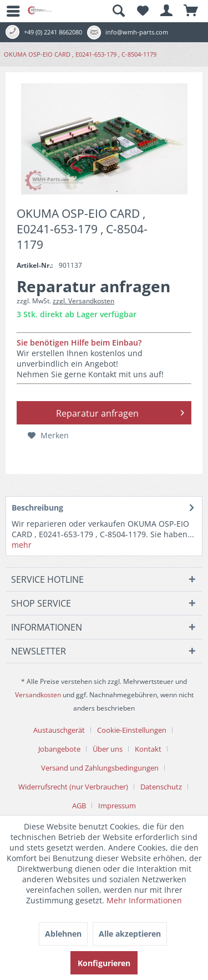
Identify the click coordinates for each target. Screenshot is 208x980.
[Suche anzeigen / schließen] (118, 11)
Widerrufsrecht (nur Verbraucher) (73, 787)
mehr (22, 545)
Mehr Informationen (144, 900)
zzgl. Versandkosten (83, 301)
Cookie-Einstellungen (132, 730)
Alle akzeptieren (130, 934)
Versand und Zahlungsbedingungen (100, 768)
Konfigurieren (104, 963)
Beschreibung (37, 507)
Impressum (117, 806)
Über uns (108, 749)
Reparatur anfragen (120, 412)
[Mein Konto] (167, 11)
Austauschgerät (59, 730)
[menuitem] (8, 11)
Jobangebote (59, 749)
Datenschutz (161, 787)
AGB (79, 806)
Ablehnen (63, 934)
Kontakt (148, 749)
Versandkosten (38, 695)
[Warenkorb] (191, 11)
